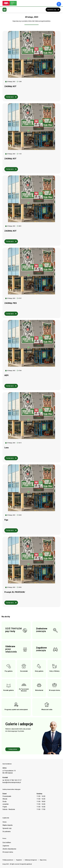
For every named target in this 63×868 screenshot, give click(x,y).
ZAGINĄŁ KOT (10, 86)
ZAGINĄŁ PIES (11, 303)
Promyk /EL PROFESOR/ (15, 592)
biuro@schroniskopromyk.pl (12, 782)
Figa (6, 520)
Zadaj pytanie (13, 749)
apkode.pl (29, 864)
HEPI (6, 375)
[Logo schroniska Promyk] (17, 3)
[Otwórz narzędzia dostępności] (59, 4)
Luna (6, 448)
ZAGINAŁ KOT (10, 231)
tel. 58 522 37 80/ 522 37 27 (12, 780)
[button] (5, 10)
